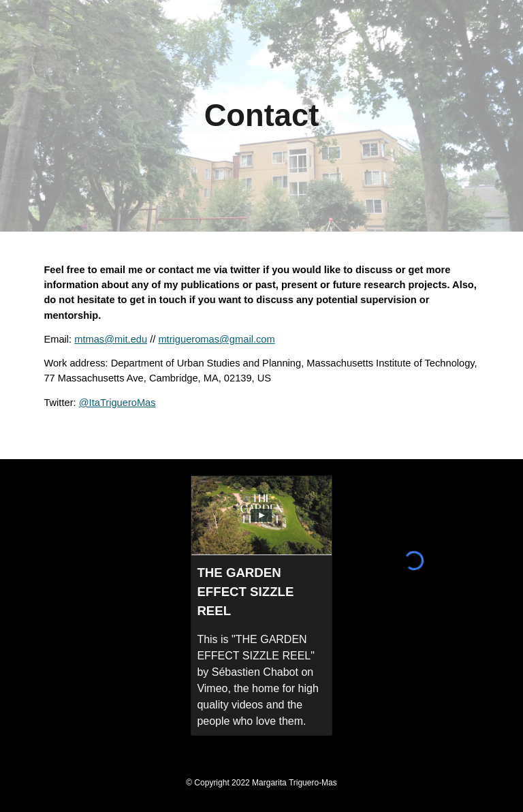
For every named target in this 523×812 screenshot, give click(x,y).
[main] (261, 116)
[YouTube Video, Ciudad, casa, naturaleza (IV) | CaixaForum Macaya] (109, 521)
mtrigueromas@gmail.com (216, 339)
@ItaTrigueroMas (117, 403)
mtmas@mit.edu (111, 339)
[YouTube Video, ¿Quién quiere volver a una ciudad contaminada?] (109, 621)
